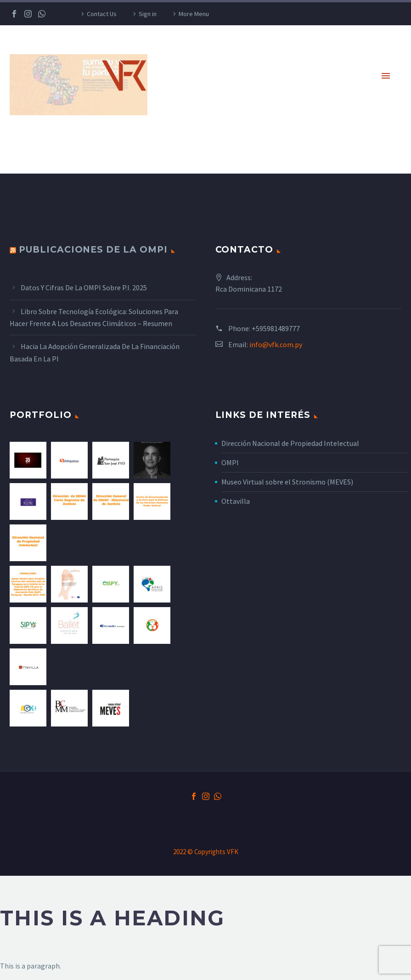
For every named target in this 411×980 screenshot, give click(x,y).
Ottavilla (236, 501)
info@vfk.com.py (276, 344)
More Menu (194, 14)
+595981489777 (276, 328)
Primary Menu (386, 76)
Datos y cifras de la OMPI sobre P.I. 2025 (84, 287)
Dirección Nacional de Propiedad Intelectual (290, 443)
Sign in (148, 14)
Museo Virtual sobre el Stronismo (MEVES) (287, 482)
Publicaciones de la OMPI (93, 250)
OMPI (230, 462)
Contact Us (102, 14)
